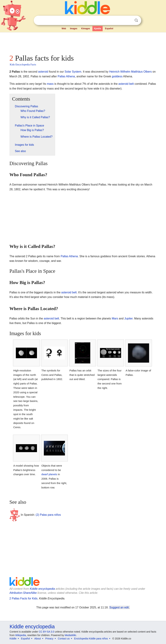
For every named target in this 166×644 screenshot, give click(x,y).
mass (50, 84)
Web (64, 29)
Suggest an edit (119, 607)
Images (74, 29)
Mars (115, 318)
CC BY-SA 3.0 (46, 632)
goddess (117, 76)
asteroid (43, 72)
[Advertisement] (83, 42)
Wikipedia (21, 635)
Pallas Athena (66, 76)
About (38, 639)
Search (136, 20)
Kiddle (13, 639)
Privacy (49, 639)
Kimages (86, 29)
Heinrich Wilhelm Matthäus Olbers (130, 72)
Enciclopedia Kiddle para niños (91, 639)
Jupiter (128, 318)
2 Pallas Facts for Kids (24, 598)
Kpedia (98, 29)
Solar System (73, 72)
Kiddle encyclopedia (42, 589)
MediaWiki (70, 635)
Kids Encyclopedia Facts (23, 64)
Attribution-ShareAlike (23, 593)
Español (109, 29)
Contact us (64, 639)
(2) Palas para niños (48, 515)
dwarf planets (49, 474)
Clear (129, 20)
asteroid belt (126, 84)
